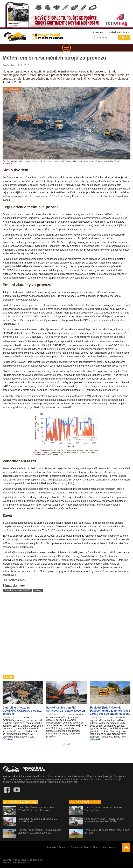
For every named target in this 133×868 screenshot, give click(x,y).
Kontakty (51, 847)
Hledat (124, 37)
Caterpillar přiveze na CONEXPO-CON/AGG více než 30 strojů (36, 809)
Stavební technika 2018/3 (17, 590)
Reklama (64, 847)
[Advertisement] (66, 633)
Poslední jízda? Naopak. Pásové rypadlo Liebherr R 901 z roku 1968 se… (39, 831)
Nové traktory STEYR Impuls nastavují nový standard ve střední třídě (105, 820)
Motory (38, 590)
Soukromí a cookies (104, 847)
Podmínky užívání (81, 847)
